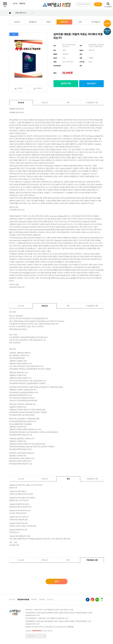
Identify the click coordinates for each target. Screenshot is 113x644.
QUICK (107, 23)
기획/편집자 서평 (92, 103)
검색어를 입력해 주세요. (84, 5)
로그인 (15, 4)
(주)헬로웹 (70, 627)
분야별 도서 (33, 22)
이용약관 (34, 600)
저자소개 (45, 103)
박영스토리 (64, 22)
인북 (80, 22)
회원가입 (22, 4)
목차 (68, 103)
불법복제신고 (107, 31)
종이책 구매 (66, 84)
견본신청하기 (91, 84)
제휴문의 (42, 600)
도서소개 (21, 103)
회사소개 (12, 600)
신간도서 (17, 22)
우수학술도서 (96, 22)
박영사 (49, 22)
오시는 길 (50, 600)
